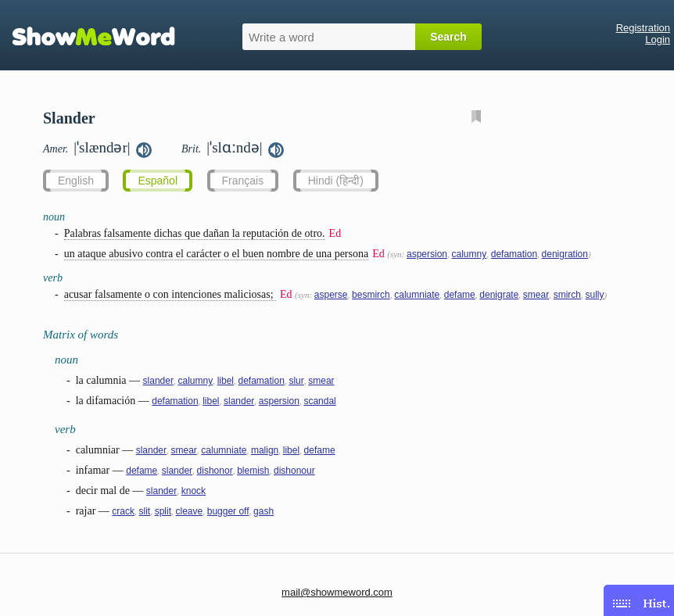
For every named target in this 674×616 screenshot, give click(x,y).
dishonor (215, 471)
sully (595, 295)
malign (265, 450)
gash (264, 511)
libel (226, 381)
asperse (331, 295)
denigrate (499, 295)
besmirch (371, 295)
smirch (567, 295)
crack (123, 511)
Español (158, 181)
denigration (565, 254)
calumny (470, 254)
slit (145, 511)
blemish (253, 471)
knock (194, 491)
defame (460, 295)
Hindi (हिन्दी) (336, 181)
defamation (514, 254)
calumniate (417, 295)
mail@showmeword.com (337, 592)
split (163, 511)
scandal (319, 401)
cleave (190, 511)
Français (243, 181)
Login (658, 39)
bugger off (228, 511)
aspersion (427, 254)
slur (296, 381)
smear (536, 295)
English (76, 181)
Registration (643, 28)
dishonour (294, 471)
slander (158, 381)
